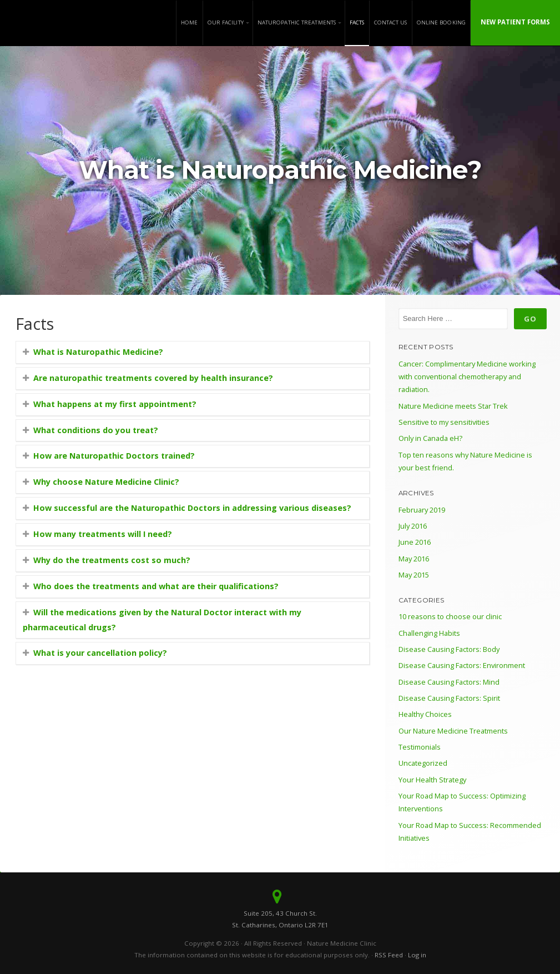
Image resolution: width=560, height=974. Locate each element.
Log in (417, 955)
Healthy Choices (425, 714)
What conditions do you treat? (96, 430)
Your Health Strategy (432, 780)
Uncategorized (423, 763)
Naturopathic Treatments (297, 22)
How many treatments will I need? (103, 534)
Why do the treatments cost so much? (112, 560)
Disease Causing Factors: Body (449, 649)
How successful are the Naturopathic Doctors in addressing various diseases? (192, 508)
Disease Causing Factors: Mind (449, 682)
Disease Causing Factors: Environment (462, 665)
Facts (357, 22)
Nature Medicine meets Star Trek (453, 406)
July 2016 (413, 526)
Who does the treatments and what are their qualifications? (156, 586)
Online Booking (441, 22)
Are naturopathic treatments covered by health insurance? (153, 378)
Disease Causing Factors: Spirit (449, 698)
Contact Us (391, 22)
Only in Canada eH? (430, 438)
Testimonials (420, 747)
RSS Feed (389, 955)
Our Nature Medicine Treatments (453, 731)
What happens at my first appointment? (115, 404)
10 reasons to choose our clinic (450, 616)
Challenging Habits (429, 633)
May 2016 (414, 559)
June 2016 (415, 542)
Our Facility (226, 22)
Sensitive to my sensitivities (444, 422)
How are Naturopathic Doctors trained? (114, 456)
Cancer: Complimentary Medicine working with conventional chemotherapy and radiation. (467, 377)
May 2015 (414, 575)
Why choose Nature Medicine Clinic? (106, 482)
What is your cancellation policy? (100, 653)
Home (189, 22)
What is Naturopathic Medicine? (98, 352)
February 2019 (422, 510)
